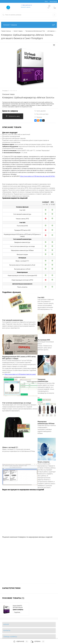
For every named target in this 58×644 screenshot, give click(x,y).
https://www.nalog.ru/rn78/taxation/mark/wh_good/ (20, 374)
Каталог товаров (29, 25)
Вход (46, 1)
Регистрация (53, 1)
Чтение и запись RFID (22, 219)
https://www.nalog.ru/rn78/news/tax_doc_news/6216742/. (38, 176)
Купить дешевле (40, 111)
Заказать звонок (26, 7)
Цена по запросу (10, 111)
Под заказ (38, 117)
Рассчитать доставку (41, 114)
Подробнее (17, 612)
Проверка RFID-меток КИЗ (22, 230)
